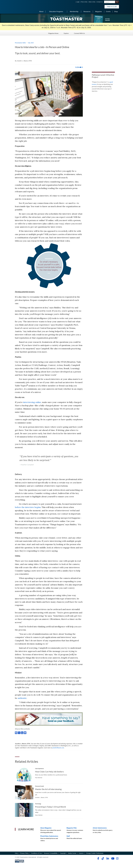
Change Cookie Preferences (95, 853)
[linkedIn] (22, 733)
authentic (22, 698)
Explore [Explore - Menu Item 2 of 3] (66, 33)
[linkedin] (79, 67)
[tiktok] (77, 67)
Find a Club (84, 2)
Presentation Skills (20, 43)
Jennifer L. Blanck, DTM (24, 61)
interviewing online (32, 402)
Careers (81, 853)
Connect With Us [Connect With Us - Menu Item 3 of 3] (79, 33)
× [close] (131, 25)
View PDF (107, 20)
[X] (19, 733)
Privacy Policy (24, 853)
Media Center (72, 853)
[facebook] (76, 67)
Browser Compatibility (51, 853)
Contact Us (100, 2)
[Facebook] (16, 733)
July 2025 (31, 43)
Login (78, 2)
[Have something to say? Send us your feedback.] (49, 719)
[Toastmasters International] (20, 7)
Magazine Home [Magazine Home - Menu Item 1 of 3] (53, 33)
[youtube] (81, 67)
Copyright (63, 853)
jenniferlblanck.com (58, 748)
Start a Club (92, 2)
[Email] (25, 733)
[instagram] (82, 67)
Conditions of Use (36, 853)
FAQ (16, 853)
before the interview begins (28, 507)
